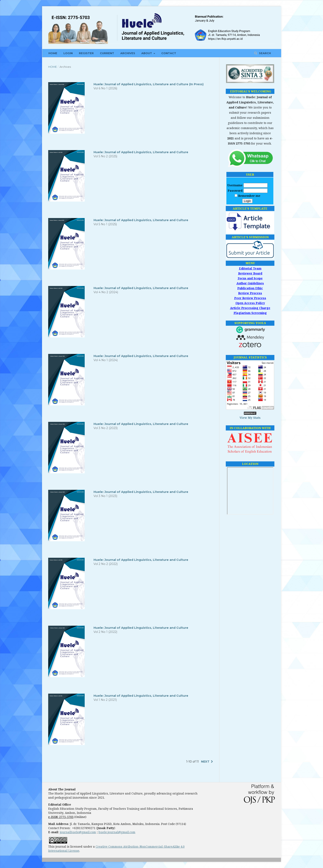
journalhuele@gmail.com (78, 832)
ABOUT (147, 53)
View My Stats (250, 418)
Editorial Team (250, 268)
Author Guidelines (250, 283)
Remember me (249, 196)
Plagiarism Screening (250, 313)
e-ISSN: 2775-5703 (61, 817)
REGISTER (86, 53)
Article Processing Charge (250, 308)
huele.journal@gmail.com (117, 832)
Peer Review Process (250, 298)
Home (53, 67)
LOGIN (68, 53)
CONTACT (169, 53)
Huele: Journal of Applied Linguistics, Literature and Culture (141, 152)
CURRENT (107, 53)
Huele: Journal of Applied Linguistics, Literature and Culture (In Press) (149, 84)
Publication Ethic (250, 288)
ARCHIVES (128, 53)
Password (235, 191)
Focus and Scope (250, 278)
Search (264, 53)
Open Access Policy (250, 303)
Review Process (250, 293)
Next (205, 762)
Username (235, 185)
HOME (53, 53)
